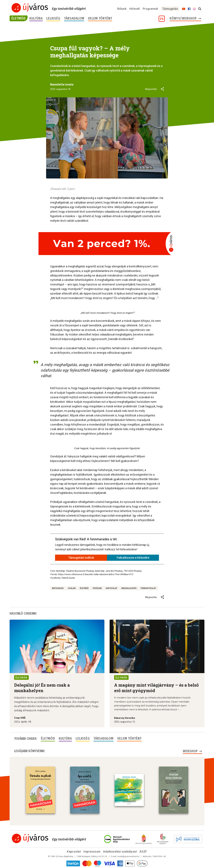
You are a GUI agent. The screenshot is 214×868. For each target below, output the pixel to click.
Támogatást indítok (81, 558)
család (72, 588)
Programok (150, 9)
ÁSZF (143, 852)
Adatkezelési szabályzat (120, 852)
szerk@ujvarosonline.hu (128, 856)
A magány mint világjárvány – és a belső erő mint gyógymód (156, 688)
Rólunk (122, 9)
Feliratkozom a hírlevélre (133, 558)
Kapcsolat (74, 852)
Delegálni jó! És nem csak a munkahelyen (42, 688)
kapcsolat (112, 588)
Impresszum (92, 852)
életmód (84, 588)
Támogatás (170, 9)
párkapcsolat (148, 588)
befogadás (58, 588)
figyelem (97, 588)
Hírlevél (135, 9)
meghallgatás (129, 588)
